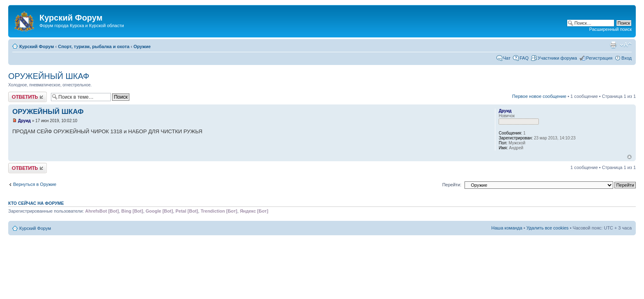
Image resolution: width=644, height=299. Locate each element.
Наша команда (507, 228)
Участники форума (557, 58)
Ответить (28, 97)
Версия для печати (613, 45)
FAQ (524, 58)
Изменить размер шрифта (626, 45)
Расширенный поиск (610, 29)
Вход (627, 58)
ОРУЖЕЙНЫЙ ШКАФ (49, 76)
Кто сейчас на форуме (36, 203)
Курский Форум (37, 46)
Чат (507, 58)
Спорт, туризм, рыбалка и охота (94, 46)
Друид (24, 121)
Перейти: (452, 185)
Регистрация (599, 58)
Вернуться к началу (629, 157)
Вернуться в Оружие (35, 184)
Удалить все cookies (548, 228)
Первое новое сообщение (539, 96)
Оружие (142, 46)
